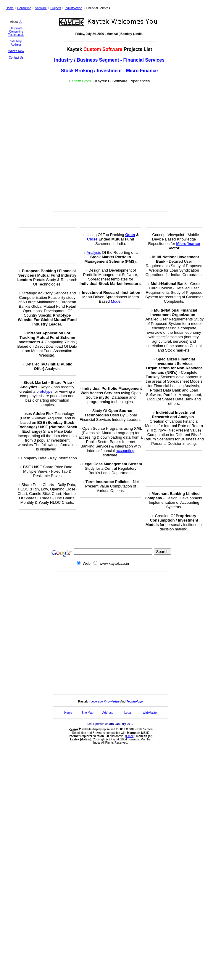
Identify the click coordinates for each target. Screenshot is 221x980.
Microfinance (188, 244)
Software (41, 8)
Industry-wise (74, 8)
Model (116, 301)
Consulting (24, 8)
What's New (16, 51)
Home (10, 8)
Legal (128, 713)
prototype (44, 391)
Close (92, 239)
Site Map (16, 41)
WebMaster (150, 713)
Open (130, 235)
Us (20, 22)
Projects (56, 8)
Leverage (97, 701)
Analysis (94, 252)
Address (16, 45)
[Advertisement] (108, 150)
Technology (135, 701)
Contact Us (16, 58)
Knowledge (111, 701)
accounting (125, 451)
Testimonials (16, 35)
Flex (50, 414)
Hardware (16, 28)
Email (130, 736)
